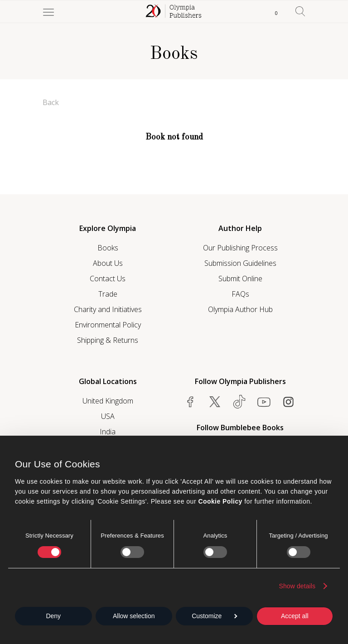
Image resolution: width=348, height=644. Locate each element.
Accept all (295, 616)
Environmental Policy (108, 325)
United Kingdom (108, 401)
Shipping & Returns (108, 340)
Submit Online (240, 279)
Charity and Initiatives (108, 309)
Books (108, 248)
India (108, 432)
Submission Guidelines (240, 263)
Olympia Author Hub (240, 309)
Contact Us (108, 279)
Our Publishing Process (240, 248)
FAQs (240, 294)
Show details (297, 586)
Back (51, 102)
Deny (53, 616)
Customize (215, 616)
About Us (108, 263)
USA (108, 416)
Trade (108, 294)
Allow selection (134, 616)
